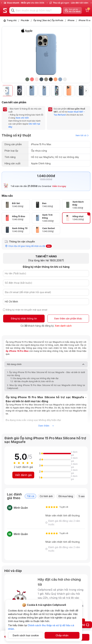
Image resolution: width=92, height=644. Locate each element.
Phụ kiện (25, 20)
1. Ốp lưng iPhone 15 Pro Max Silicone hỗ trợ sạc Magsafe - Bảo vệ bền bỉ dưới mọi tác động (46, 374)
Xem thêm (46, 426)
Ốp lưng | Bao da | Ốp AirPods (48, 20)
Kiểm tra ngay (59, 186)
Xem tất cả (82, 135)
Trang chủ (12, 20)
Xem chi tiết (22, 118)
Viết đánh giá (23, 475)
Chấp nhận (62, 635)
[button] (86, 91)
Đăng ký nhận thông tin (24, 318)
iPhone (71, 20)
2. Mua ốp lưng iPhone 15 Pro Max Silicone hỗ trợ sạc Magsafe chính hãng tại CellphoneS (46, 387)
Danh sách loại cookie (26, 635)
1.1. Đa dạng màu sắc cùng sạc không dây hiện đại (34, 378)
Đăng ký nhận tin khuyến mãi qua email (27, 310)
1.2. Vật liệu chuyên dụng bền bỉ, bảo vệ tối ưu (32, 381)
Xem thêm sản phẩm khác (68, 318)
